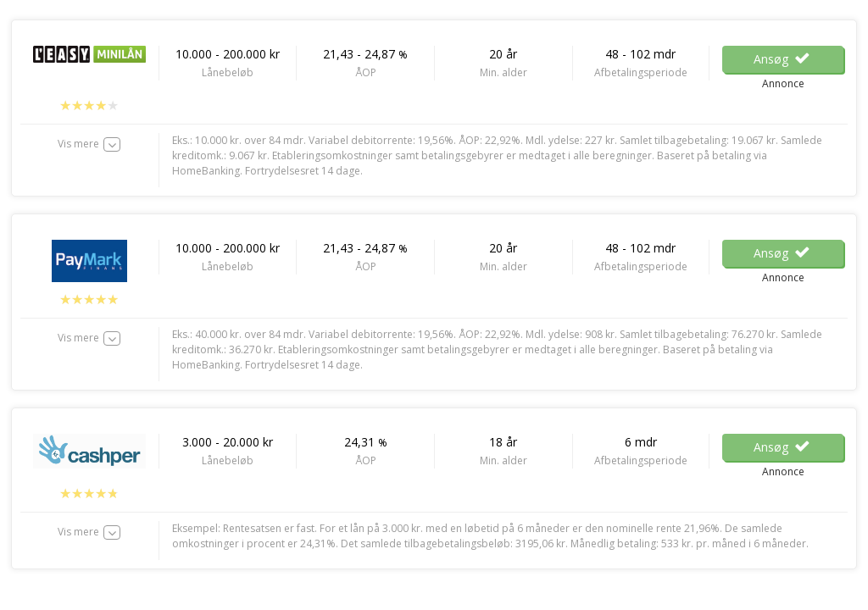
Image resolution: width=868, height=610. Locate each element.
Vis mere (78, 144)
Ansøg (783, 59)
